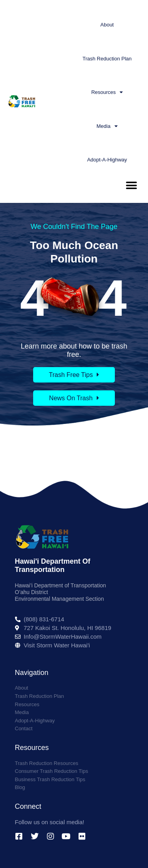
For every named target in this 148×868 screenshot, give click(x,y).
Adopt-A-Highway (107, 160)
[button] (131, 186)
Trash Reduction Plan (107, 59)
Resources (107, 92)
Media (107, 126)
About (107, 25)
